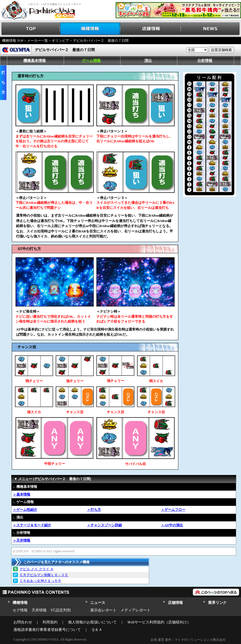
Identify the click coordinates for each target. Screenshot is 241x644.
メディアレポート (135, 610)
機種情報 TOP (13, 41)
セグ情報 (20, 610)
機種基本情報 (35, 61)
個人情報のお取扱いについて (92, 622)
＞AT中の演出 (172, 525)
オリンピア (60, 41)
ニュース (98, 603)
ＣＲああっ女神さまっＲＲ (40, 581)
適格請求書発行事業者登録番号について (47, 630)
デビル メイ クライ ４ (37, 569)
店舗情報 (151, 29)
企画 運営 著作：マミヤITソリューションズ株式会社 (188, 640)
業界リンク (217, 603)
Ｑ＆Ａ (97, 630)
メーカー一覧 (37, 41)
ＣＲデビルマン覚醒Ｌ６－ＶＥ (44, 575)
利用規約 (50, 622)
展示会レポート (103, 610)
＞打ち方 (94, 510)
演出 (148, 61)
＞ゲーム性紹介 (25, 510)
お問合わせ (23, 622)
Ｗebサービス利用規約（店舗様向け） (159, 622)
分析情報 (205, 61)
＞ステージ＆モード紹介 (32, 525)
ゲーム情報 (91, 61)
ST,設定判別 (61, 610)
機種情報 (90, 29)
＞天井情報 (22, 540)
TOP (30, 29)
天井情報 (39, 610)
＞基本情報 (22, 494)
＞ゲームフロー (173, 510)
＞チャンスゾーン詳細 (104, 525)
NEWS (211, 29)
